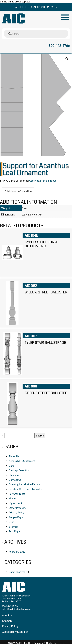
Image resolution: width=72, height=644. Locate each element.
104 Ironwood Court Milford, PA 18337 (12, 600)
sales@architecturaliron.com (16, 609)
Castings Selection (19, 470)
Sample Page (16, 517)
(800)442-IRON (10, 606)
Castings (34, 181)
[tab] (18, 191)
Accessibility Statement (22, 461)
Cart (11, 466)
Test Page (14, 531)
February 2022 (17, 552)
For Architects (17, 494)
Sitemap (13, 527)
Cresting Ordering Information (26, 489)
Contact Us (15, 480)
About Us (14, 456)
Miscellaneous (48, 181)
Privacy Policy (16, 512)
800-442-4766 (59, 46)
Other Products (18, 508)
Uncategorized (17, 572)
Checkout (14, 475)
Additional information (18, 191)
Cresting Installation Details (24, 484)
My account (15, 503)
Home (12, 498)
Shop (11, 522)
